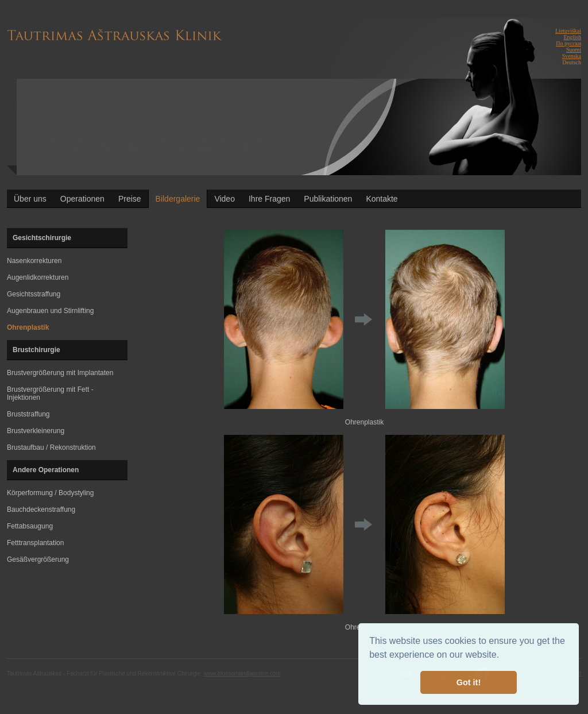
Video (225, 199)
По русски (568, 43)
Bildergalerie (178, 199)
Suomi (574, 50)
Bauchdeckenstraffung (41, 510)
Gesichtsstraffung (34, 294)
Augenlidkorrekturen (38, 277)
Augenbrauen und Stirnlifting (50, 311)
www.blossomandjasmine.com (242, 674)
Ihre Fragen (269, 199)
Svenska (572, 56)
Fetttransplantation (35, 543)
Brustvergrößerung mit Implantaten (60, 373)
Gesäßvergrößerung (38, 559)
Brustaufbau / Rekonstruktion (51, 447)
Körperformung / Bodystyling (50, 493)
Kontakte (382, 199)
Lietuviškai (568, 31)
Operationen (82, 199)
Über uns (30, 199)
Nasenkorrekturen (34, 261)
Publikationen (328, 199)
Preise (130, 199)
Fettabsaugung (30, 526)
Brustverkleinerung (36, 431)
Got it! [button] (469, 682)
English (572, 37)
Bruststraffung (28, 414)
